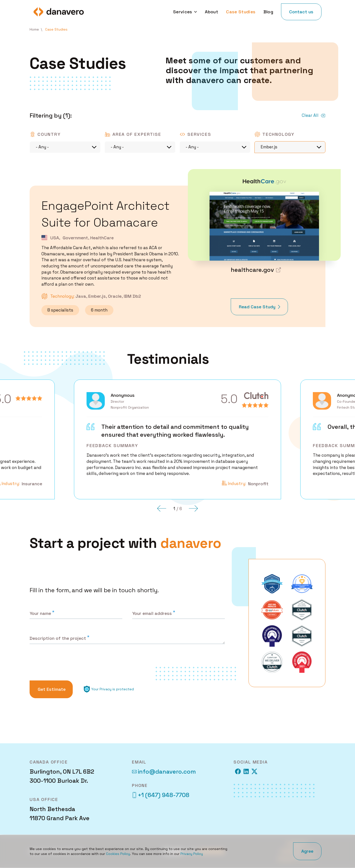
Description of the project (58, 638)
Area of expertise (137, 134)
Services (199, 134)
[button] (162, 508)
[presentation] (68, 663)
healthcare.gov (252, 270)
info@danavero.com (164, 772)
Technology (278, 134)
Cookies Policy (118, 854)
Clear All (310, 115)
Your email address (152, 613)
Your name (40, 613)
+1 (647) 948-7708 (161, 795)
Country (49, 134)
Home (34, 29)
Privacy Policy (192, 854)
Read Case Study (257, 310)
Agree (307, 851)
